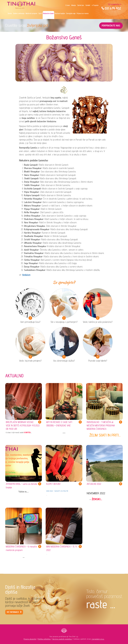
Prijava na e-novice (83, 13)
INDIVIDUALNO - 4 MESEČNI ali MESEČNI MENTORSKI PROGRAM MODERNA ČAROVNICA (101, 425)
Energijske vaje (71, 13)
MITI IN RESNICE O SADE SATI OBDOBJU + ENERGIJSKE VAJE (59, 424)
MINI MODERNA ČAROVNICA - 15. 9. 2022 (62, 548)
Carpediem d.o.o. (98, 639)
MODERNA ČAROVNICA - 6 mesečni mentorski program (21, 548)
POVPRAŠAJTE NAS (111, 26)
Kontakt (88, 5)
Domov (10, 13)
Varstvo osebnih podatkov (62, 639)
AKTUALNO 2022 (94, 484)
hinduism (26, 275)
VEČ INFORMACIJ (13, 612)
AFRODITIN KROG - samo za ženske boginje (21, 486)
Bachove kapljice (60, 13)
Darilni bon (81, 5)
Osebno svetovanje (19, 13)
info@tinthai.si (116, 4)
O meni (68, 5)
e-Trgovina (95, 5)
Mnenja (74, 5)
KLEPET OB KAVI (53, 484)
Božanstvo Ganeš (48, 13)
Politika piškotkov (44, 639)
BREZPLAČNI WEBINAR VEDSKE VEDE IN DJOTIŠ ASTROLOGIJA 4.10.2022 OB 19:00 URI (23, 425)
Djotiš (40, 13)
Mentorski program (31, 13)
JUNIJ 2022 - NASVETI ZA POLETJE (57, 491)
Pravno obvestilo (30, 639)
